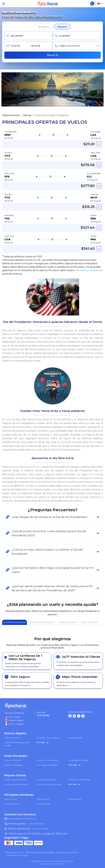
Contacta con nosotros (48, 738)
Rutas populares (90, 622)
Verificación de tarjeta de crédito (17, 744)
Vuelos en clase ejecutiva (49, 784)
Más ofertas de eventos (42, 622)
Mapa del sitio (75, 738)
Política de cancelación (68, 852)
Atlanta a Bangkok (14, 765)
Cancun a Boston (13, 760)
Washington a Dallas (79, 760)
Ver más (42, 742)
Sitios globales (20, 713)
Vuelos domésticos (46, 780)
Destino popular (68, 622)
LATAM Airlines (12, 804)
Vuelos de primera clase (16, 784)
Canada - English (14, 721)
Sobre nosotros (12, 738)
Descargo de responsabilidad (40, 852)
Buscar (53, 55)
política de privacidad (17, 855)
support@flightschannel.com (23, 819)
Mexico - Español (15, 724)
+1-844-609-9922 (36, 824)
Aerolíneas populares (15, 622)
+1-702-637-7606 (40, 829)
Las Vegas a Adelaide (47, 765)
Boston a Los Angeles (48, 760)
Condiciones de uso (14, 852)
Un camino (44, 27)
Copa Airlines (43, 799)
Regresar (62, 27)
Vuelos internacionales (16, 780)
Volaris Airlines (44, 804)
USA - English (13, 717)
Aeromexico (10, 799)
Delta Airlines (75, 799)
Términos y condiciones (89, 270)
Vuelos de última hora (79, 780)
